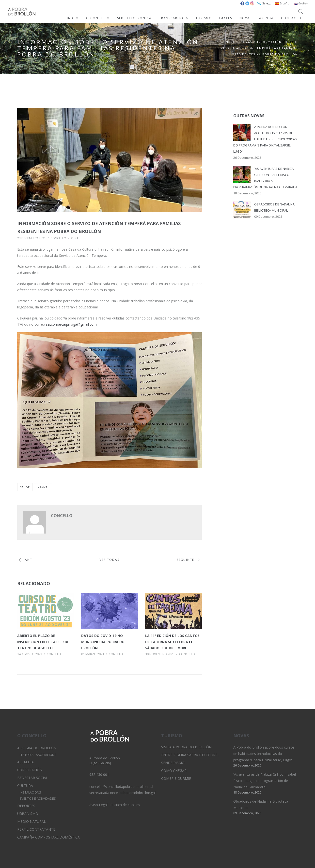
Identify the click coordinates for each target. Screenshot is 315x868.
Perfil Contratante (36, 829)
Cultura (25, 786)
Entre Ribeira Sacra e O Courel (190, 755)
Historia (27, 755)
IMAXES (226, 18)
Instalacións (30, 792)
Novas (246, 42)
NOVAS (246, 18)
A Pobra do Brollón (37, 748)
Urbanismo (28, 814)
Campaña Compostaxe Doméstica (48, 837)
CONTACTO (291, 18)
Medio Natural (31, 821)
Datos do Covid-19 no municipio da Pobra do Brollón (103, 642)
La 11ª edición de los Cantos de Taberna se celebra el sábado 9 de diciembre (172, 642)
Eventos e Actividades (38, 799)
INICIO (73, 18)
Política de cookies (125, 805)
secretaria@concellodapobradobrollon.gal (122, 793)
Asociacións (46, 755)
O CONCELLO (98, 18)
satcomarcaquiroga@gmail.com (71, 324)
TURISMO (204, 18)
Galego (264, 3)
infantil (43, 487)
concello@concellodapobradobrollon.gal (121, 787)
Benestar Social (33, 778)
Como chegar (174, 771)
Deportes (26, 806)
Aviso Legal (98, 805)
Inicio (230, 42)
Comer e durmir (176, 778)
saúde (25, 487)
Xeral (75, 238)
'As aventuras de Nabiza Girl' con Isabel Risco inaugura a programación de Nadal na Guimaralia (265, 781)
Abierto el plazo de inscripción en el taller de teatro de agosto (43, 642)
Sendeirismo (173, 763)
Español (283, 3)
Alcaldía (25, 762)
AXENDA (266, 18)
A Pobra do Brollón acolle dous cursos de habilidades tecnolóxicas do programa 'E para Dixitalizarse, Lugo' (265, 139)
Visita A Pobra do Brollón (186, 747)
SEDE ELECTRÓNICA (134, 18)
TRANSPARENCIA (174, 18)
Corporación (30, 770)
